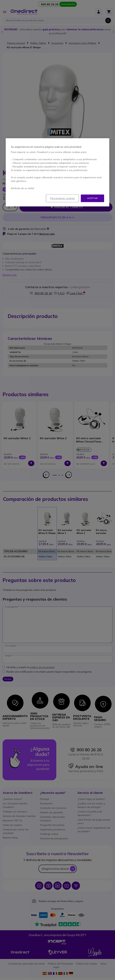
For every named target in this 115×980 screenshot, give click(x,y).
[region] (57, 172)
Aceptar (92, 198)
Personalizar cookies (62, 198)
